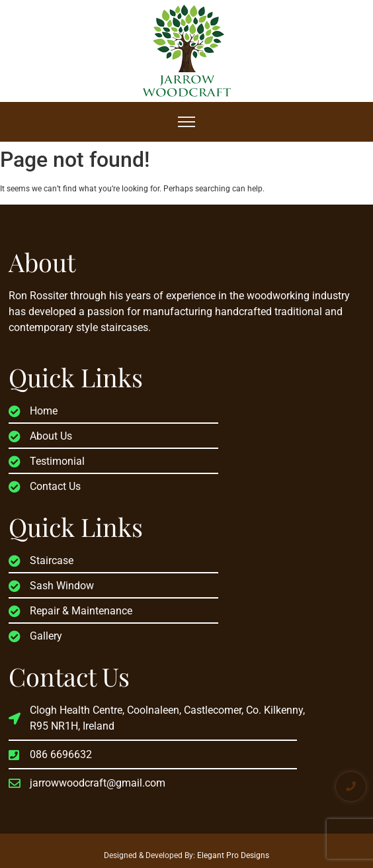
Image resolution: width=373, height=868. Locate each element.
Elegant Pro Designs (233, 855)
